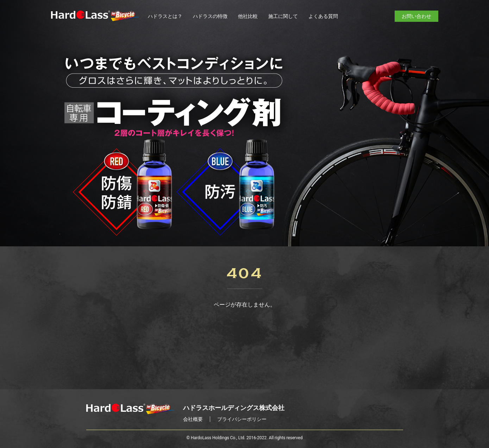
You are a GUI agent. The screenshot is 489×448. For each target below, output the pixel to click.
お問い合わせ (416, 16)
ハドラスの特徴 (210, 16)
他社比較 (248, 16)
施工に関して (283, 16)
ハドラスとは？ (165, 16)
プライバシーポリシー (242, 419)
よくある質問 (323, 16)
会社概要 (193, 419)
